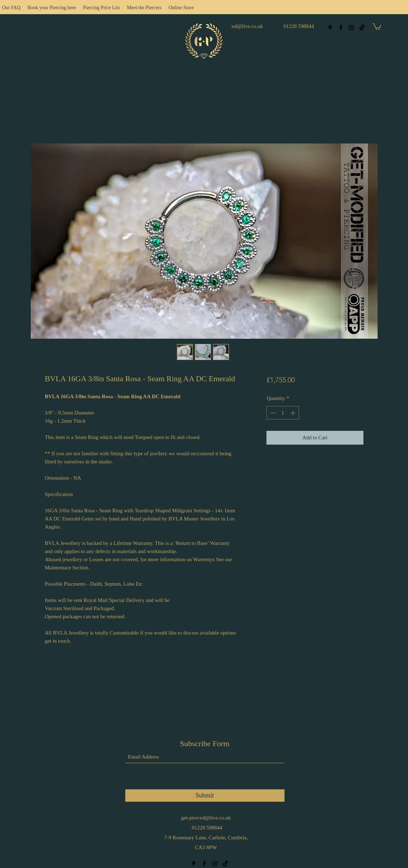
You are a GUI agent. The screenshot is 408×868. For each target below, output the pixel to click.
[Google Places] (330, 28)
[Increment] (294, 413)
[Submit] (205, 796)
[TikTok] (362, 28)
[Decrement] (272, 413)
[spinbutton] (283, 413)
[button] (377, 26)
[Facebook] (341, 28)
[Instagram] (351, 28)
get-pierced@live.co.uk (238, 26)
